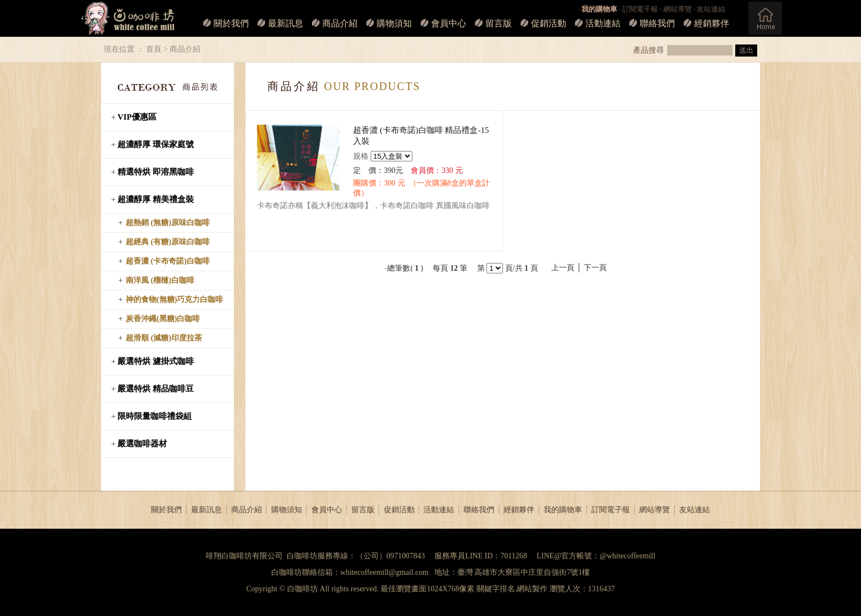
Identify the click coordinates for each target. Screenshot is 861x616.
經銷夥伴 (712, 23)
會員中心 (449, 23)
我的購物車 (563, 510)
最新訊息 (286, 23)
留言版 (499, 23)
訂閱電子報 (640, 9)
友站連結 (711, 9)
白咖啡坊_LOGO (128, 18)
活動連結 (603, 23)
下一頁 (595, 268)
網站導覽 (678, 9)
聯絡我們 (657, 23)
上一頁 (563, 268)
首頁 (154, 49)
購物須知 (394, 23)
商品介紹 (340, 23)
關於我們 (231, 23)
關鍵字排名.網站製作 (512, 589)
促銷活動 (549, 23)
